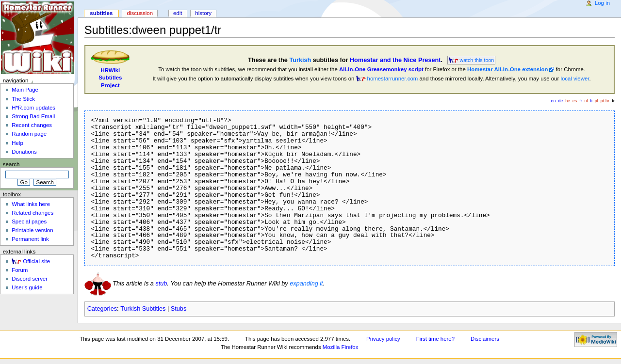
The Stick (23, 99)
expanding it (306, 284)
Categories (102, 309)
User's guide (27, 287)
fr (580, 101)
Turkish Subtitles (143, 309)
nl (586, 101)
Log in (602, 3)
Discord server (30, 279)
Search (11, 164)
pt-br (605, 101)
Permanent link (30, 239)
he (568, 101)
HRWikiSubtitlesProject (110, 78)
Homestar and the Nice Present (395, 60)
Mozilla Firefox (341, 347)
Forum (20, 270)
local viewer (575, 79)
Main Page (25, 90)
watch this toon (477, 60)
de (560, 101)
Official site (36, 261)
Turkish (300, 60)
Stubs (179, 309)
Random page (29, 134)
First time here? (435, 339)
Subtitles (101, 13)
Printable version (32, 230)
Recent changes (32, 125)
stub (161, 284)
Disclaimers (485, 339)
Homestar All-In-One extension (508, 69)
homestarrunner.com (393, 79)
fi (591, 101)
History (203, 13)
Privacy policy (383, 339)
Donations (24, 152)
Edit (178, 13)
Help (17, 143)
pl (596, 101)
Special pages (29, 222)
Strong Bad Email (33, 116)
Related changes (33, 213)
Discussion (140, 13)
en (554, 101)
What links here (31, 204)
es (575, 101)
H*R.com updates (33, 108)
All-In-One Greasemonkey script (381, 69)
